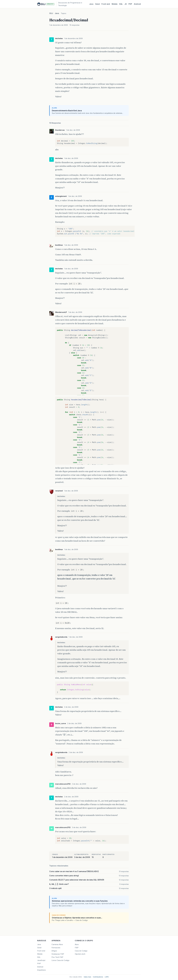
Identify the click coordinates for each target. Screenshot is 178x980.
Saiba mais (87, 977)
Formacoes (56, 948)
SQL (121, 4)
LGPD (107, 977)
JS (126, 4)
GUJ (51, 13)
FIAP (77, 948)
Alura (77, 944)
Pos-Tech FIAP (57, 957)
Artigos (54, 951)
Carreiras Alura (57, 944)
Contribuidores (98, 977)
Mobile (115, 4)
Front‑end (106, 4)
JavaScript (41, 960)
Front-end (41, 951)
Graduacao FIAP (58, 954)
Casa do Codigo (81, 951)
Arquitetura (41, 970)
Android (137, 4)
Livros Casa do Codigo (60, 960)
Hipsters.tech (80, 954)
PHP (130, 4)
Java (91, 4)
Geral (97, 4)
